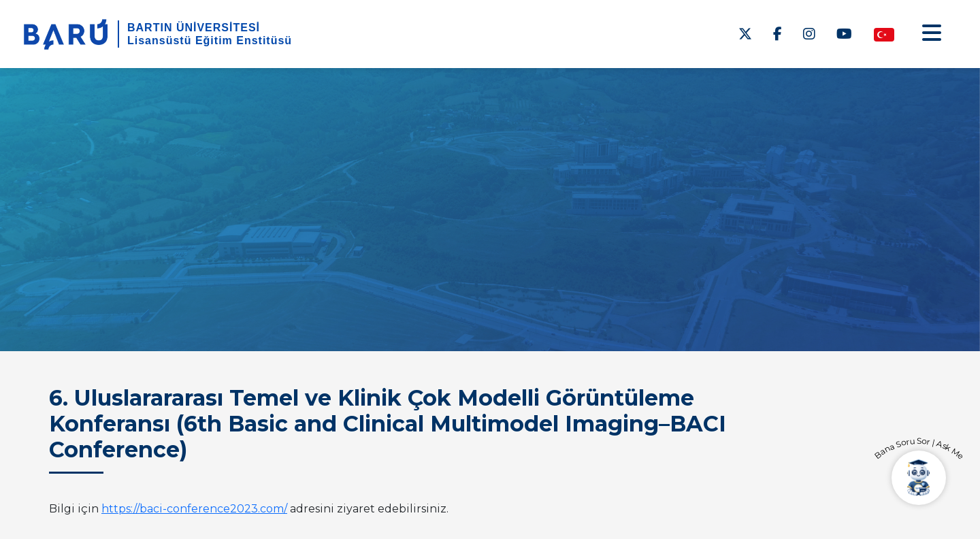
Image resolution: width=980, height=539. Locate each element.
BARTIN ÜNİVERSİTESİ (194, 28)
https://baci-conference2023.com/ (194, 509)
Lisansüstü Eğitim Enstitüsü (210, 40)
